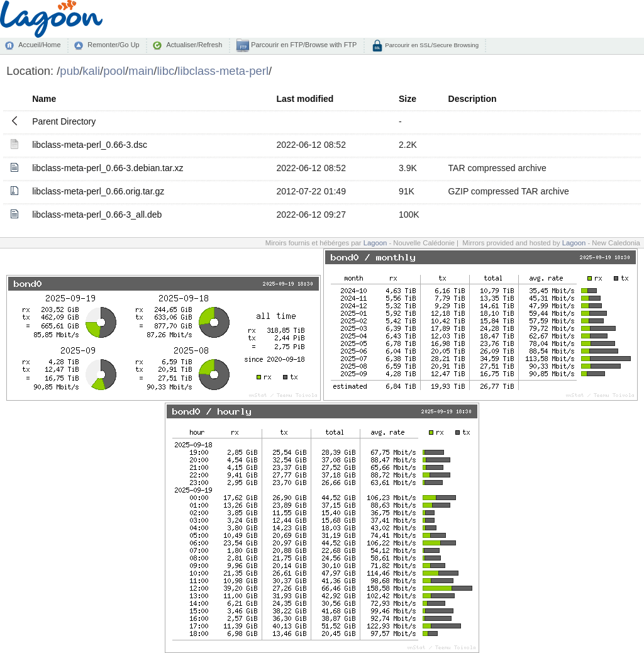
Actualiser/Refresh (194, 45)
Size (408, 99)
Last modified (305, 99)
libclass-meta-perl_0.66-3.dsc (90, 145)
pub (69, 71)
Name (44, 99)
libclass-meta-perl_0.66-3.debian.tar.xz (108, 168)
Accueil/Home (39, 45)
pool (114, 71)
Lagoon (375, 243)
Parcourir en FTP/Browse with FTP (303, 45)
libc (165, 71)
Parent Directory (64, 121)
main (141, 71)
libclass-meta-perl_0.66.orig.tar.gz (98, 191)
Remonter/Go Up (113, 45)
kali (91, 71)
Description (473, 99)
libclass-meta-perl (223, 71)
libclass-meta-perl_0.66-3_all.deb (97, 215)
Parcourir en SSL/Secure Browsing (431, 45)
